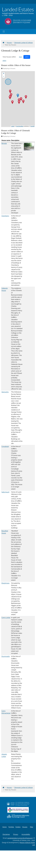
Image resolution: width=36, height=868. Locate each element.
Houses (9, 43)
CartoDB (32, 126)
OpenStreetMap (20, 126)
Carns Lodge (6, 618)
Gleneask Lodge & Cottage (23, 43)
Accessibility (26, 834)
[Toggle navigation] (4, 31)
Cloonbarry (5, 216)
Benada (4, 143)
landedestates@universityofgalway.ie (20, 838)
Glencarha (5, 392)
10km (27, 57)
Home (5, 827)
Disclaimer (6, 834)
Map (31, 827)
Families (11, 827)
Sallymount (5, 492)
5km (20, 57)
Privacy (16, 834)
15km (4, 61)
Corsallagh (5, 446)
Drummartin (6, 656)
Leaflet (13, 126)
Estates (18, 827)
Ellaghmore (5, 583)
